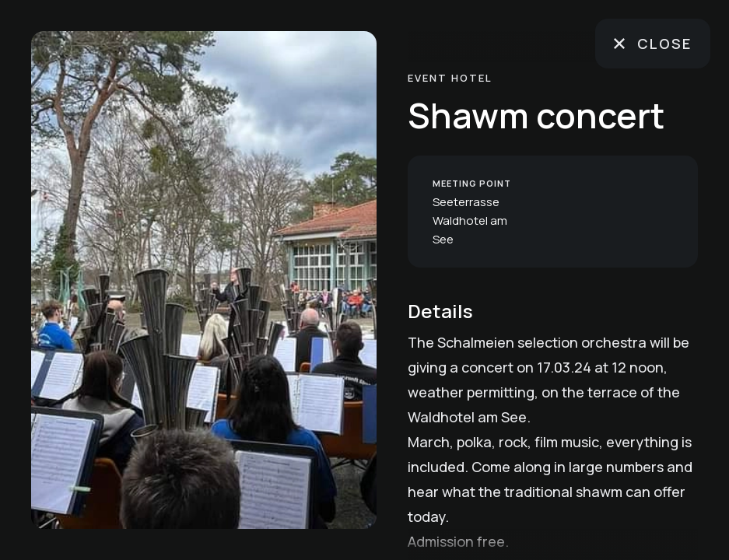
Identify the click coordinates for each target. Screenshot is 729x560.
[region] (204, 280)
